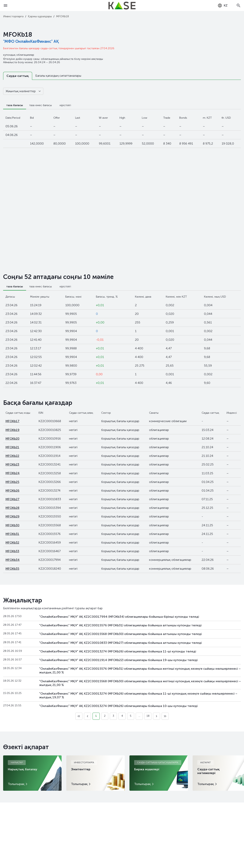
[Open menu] (5, 5)
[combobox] (223, 5)
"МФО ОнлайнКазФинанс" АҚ (31, 41)
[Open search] (239, 5)
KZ (223, 5)
